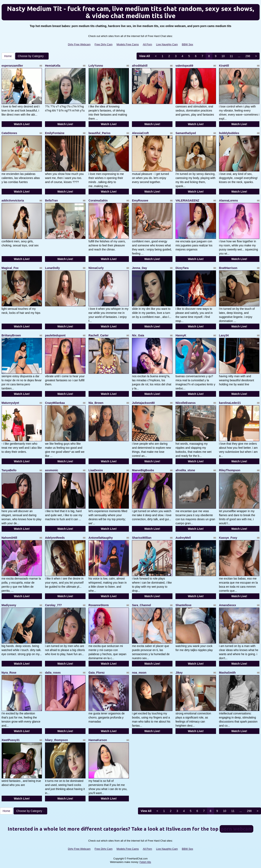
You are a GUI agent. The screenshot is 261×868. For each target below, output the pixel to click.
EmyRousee (140, 200)
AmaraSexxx (228, 605)
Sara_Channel (141, 605)
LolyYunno (96, 66)
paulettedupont (55, 335)
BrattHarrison (228, 268)
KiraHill (224, 66)
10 (223, 56)
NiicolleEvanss (186, 403)
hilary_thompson (56, 740)
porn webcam (236, 829)
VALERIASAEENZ (187, 200)
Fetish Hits (145, 862)
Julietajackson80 (143, 403)
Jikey (179, 673)
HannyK (181, 335)
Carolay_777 (53, 605)
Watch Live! (22, 124)
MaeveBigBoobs (143, 470)
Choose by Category (32, 56)
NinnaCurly (96, 268)
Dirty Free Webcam (79, 44)
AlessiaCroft (140, 133)
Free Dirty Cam (104, 44)
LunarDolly (52, 268)
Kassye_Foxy (228, 538)
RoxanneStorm (99, 605)
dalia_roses (53, 673)
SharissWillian (142, 538)
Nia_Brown (96, 403)
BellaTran (51, 200)
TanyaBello (9, 470)
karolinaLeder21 (230, 403)
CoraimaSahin (98, 200)
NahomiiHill (9, 538)
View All (145, 56)
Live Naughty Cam (167, 44)
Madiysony (9, 605)
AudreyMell (183, 538)
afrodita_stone (185, 470)
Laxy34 (224, 335)
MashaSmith (227, 673)
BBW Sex (187, 44)
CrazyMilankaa (55, 403)
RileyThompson (230, 470)
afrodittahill (140, 66)
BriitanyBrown (11, 335)
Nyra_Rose (9, 673)
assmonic (52, 470)
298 (248, 56)
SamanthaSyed (186, 133)
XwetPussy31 (11, 740)
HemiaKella (53, 66)
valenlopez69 (184, 66)
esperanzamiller (12, 66)
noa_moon (139, 673)
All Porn (148, 44)
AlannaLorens (228, 200)
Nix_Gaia (138, 335)
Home (8, 56)
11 (231, 56)
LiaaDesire (96, 470)
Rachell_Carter (99, 335)
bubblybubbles (229, 133)
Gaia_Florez (97, 673)
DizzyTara (182, 268)
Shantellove (183, 605)
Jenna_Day (139, 268)
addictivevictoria (13, 200)
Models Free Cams (128, 44)
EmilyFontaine (55, 133)
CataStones (9, 133)
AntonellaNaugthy (101, 538)
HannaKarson (98, 740)
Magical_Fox (10, 268)
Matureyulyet (10, 403)
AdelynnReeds (55, 538)
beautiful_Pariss (99, 133)
